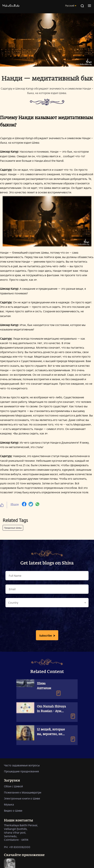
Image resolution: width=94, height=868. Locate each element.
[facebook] (24, 505)
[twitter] (31, 505)
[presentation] (47, 620)
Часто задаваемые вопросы (22, 765)
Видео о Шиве (13, 811)
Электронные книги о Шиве (22, 798)
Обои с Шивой (13, 786)
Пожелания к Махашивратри (23, 792)
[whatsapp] (37, 505)
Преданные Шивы (13, 528)
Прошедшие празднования (21, 771)
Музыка (9, 804)
